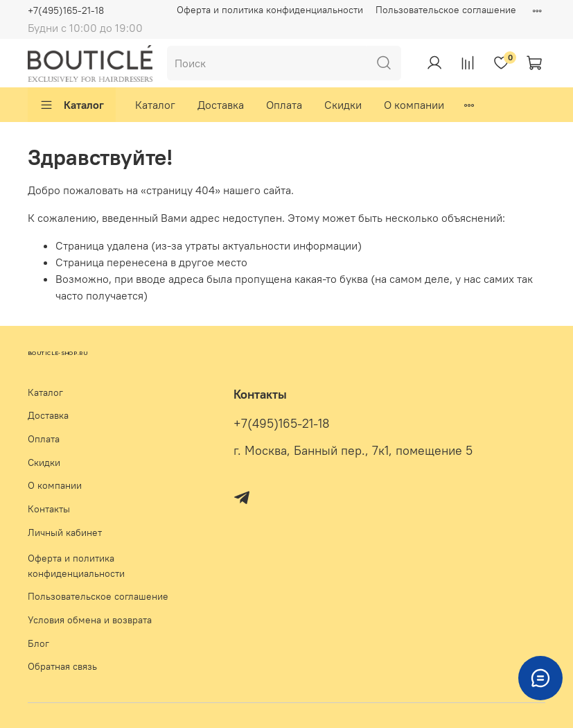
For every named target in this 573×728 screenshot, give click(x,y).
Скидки (343, 105)
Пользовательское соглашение (446, 10)
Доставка (221, 105)
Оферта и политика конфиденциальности (270, 10)
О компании (414, 105)
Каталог (72, 105)
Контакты (49, 509)
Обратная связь (62, 666)
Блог (38, 643)
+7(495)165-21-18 (66, 10)
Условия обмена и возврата (90, 620)
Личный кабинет (65, 532)
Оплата (284, 105)
